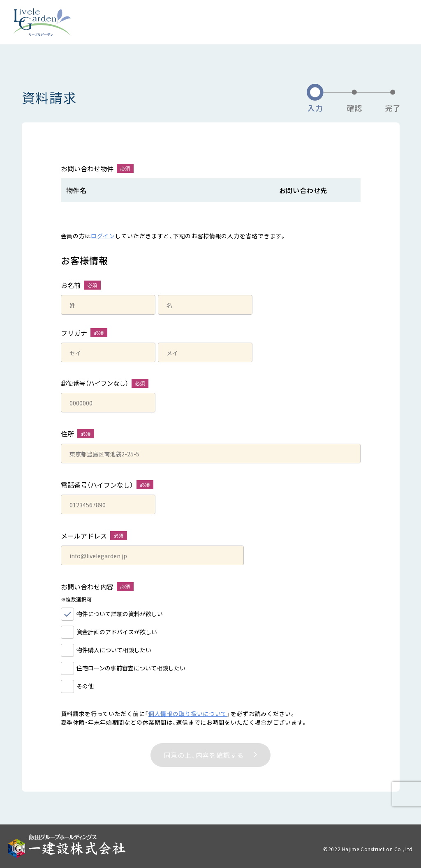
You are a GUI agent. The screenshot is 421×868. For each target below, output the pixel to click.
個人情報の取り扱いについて (188, 714)
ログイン (103, 236)
